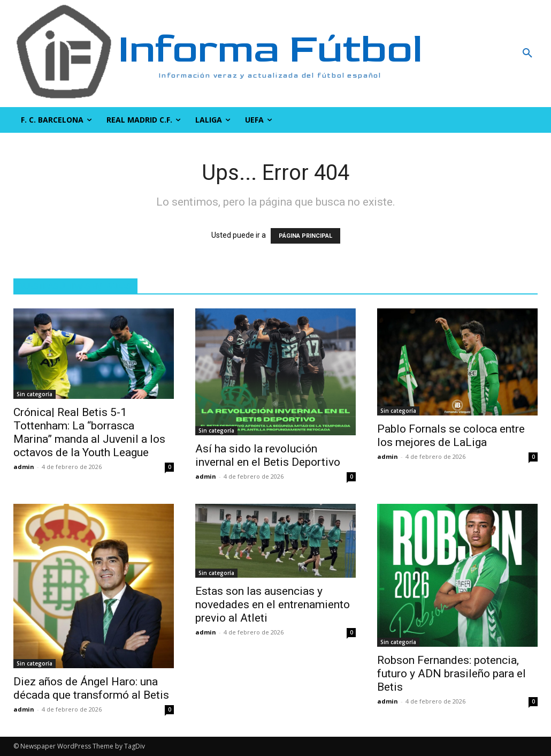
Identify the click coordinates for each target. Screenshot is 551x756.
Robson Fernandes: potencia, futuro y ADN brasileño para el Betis (451, 674)
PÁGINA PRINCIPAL (305, 236)
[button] (483, 54)
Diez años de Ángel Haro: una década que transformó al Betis (91, 688)
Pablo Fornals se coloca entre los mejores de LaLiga (451, 436)
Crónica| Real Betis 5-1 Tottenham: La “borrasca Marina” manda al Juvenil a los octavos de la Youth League (89, 432)
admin (24, 467)
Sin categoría (35, 394)
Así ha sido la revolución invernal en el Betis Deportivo (268, 455)
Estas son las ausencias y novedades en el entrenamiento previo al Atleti (273, 604)
